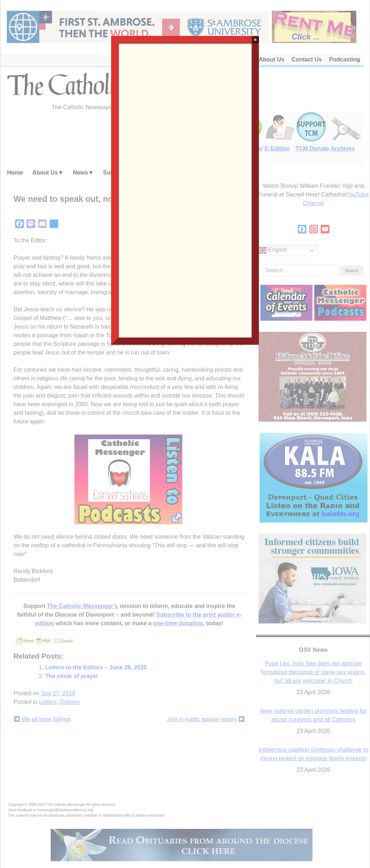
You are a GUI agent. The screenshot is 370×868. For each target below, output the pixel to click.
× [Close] (255, 40)
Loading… (185, 190)
